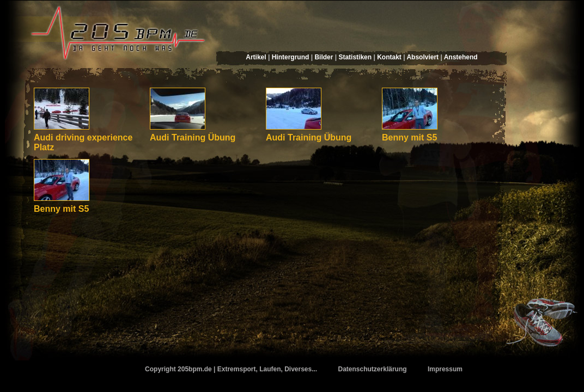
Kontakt (389, 57)
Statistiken (355, 57)
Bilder (324, 57)
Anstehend (461, 57)
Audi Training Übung (193, 137)
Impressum (445, 369)
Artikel (256, 57)
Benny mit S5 (409, 137)
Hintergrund (291, 57)
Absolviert (422, 57)
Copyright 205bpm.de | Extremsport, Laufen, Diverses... (231, 369)
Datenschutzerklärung (373, 369)
